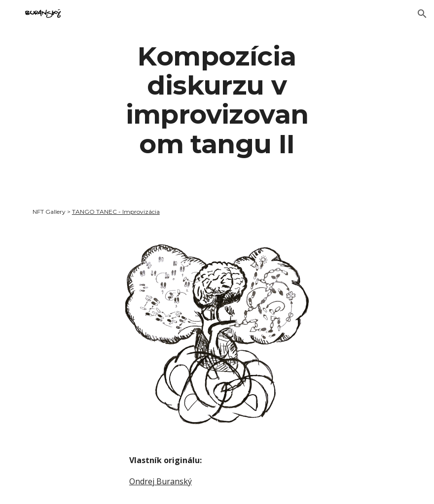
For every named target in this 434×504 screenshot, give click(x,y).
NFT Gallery (49, 212)
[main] (217, 100)
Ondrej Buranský (161, 481)
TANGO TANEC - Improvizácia (116, 212)
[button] (422, 14)
